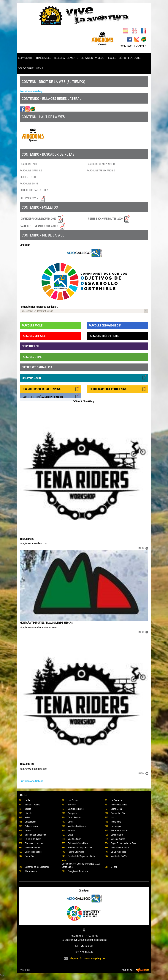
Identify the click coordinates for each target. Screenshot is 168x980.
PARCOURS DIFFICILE (31, 170)
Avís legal (25, 970)
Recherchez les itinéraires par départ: (39, 307)
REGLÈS (111, 58)
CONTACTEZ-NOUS (134, 46)
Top (2, 975)
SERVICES (87, 58)
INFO (143, 548)
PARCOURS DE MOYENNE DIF (102, 164)
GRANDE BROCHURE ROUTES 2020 (42, 219)
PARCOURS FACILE (29, 164)
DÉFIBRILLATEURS (130, 58)
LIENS (39, 68)
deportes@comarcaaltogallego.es (88, 958)
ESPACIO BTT (26, 58)
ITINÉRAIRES (44, 58)
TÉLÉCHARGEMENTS (66, 58)
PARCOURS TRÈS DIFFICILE (101, 170)
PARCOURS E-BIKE (29, 183)
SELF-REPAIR (26, 68)
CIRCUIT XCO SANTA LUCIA (34, 190)
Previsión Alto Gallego (32, 91)
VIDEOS (100, 58)
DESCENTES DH (28, 177)
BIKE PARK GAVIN (33, 198)
